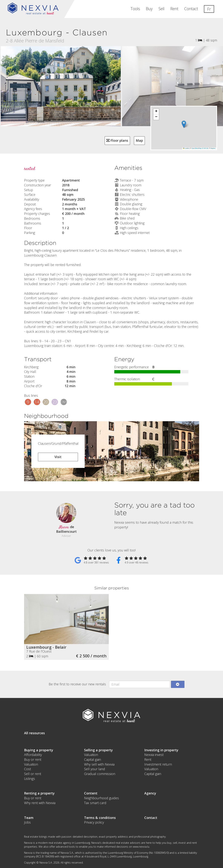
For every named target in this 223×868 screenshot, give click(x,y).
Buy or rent (33, 759)
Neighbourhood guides (101, 798)
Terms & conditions (100, 818)
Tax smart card (95, 803)
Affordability (33, 755)
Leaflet (186, 148)
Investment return (158, 764)
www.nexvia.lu (141, 847)
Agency (150, 793)
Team (29, 818)
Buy (149, 9)
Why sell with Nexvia (99, 764)
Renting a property (39, 793)
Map (139, 140)
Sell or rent (33, 774)
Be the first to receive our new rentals (77, 684)
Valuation (31, 764)
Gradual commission (100, 774)
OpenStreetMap (196, 148)
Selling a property (98, 750)
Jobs (27, 822)
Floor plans (117, 140)
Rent (174, 9)
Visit (58, 457)
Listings (30, 779)
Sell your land (95, 769)
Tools (135, 9)
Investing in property (161, 750)
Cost (28, 769)
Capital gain (93, 759)
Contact (191, 9)
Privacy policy (94, 822)
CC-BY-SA (205, 148)
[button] (184, 124)
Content (91, 793)
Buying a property (39, 750)
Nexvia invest (154, 755)
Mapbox (213, 148)
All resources (34, 733)
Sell (162, 9)
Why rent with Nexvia (40, 803)
